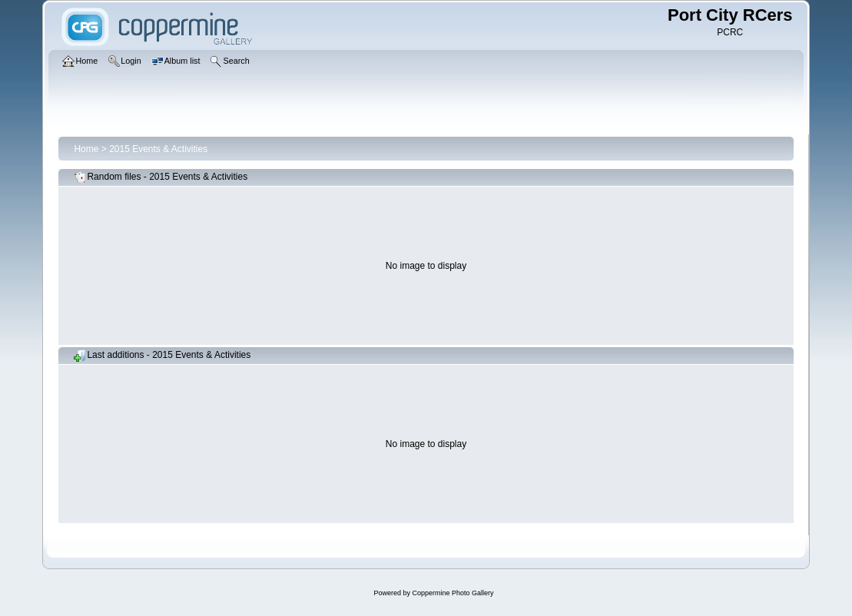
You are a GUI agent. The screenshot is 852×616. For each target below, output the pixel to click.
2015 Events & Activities (158, 149)
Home (86, 149)
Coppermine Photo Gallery (453, 593)
